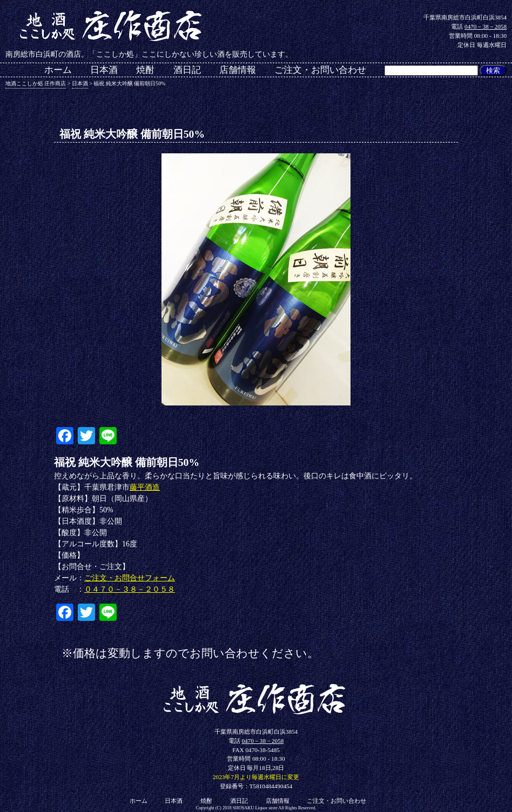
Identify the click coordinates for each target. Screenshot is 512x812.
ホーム (58, 70)
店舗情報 (238, 70)
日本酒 (104, 70)
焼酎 (145, 70)
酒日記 (187, 70)
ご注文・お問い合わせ (320, 70)
